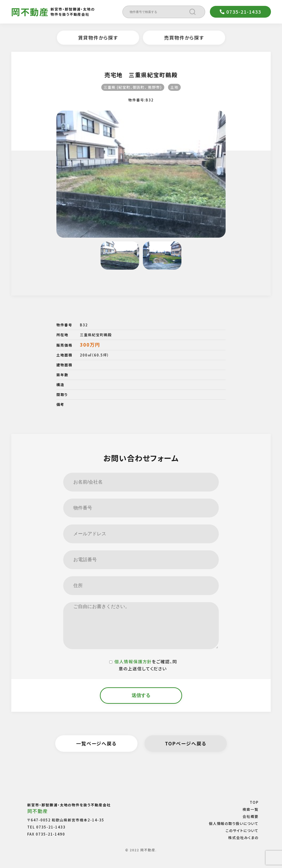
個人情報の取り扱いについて (234, 823)
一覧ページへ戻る (96, 743)
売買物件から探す (184, 38)
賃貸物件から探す (98, 38)
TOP (254, 802)
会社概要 (251, 816)
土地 (174, 87)
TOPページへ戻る (186, 743)
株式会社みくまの (243, 838)
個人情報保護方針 (133, 661)
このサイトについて (242, 830)
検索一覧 (251, 809)
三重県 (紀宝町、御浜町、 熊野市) (133, 87)
